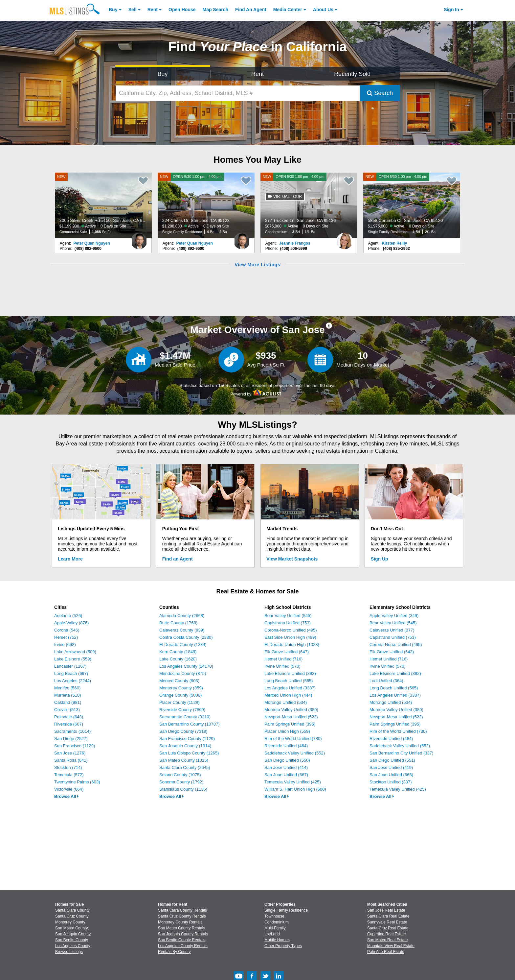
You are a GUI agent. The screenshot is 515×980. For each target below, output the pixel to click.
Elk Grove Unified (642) (392, 652)
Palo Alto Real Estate (386, 952)
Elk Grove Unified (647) (287, 652)
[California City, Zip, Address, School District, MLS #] (238, 93)
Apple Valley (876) (71, 623)
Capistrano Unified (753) (288, 623)
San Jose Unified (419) (391, 767)
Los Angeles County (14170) (186, 666)
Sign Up (380, 559)
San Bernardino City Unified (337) (401, 753)
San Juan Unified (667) (286, 775)
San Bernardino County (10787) (190, 724)
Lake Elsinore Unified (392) (395, 673)
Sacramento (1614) (72, 731)
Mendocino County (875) (183, 673)
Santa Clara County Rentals (182, 910)
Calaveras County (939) (182, 630)
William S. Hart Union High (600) (295, 789)
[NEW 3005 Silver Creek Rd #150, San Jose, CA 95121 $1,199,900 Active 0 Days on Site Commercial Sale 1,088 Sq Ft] (103, 205)
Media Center (288, 10)
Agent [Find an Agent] (251, 10)
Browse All (67, 796)
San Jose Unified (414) (286, 767)
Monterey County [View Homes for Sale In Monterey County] (70, 922)
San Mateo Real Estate (387, 940)
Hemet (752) (66, 637)
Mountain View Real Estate (391, 946)
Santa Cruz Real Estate (388, 928)
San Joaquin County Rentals (183, 934)
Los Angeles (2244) (73, 681)
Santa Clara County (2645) (185, 767)
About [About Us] (323, 10)
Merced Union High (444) (288, 695)
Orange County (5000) (180, 695)
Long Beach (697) (71, 673)
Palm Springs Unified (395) (290, 724)
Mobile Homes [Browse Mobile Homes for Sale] (277, 940)
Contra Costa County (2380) (186, 637)
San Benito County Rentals (182, 940)
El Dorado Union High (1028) (292, 645)
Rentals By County (174, 952)
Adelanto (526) (68, 616)
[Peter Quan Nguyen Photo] (139, 238)
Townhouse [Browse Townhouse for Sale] (274, 916)
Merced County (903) (179, 681)
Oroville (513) (67, 710)
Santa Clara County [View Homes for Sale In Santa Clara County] (72, 910)
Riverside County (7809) (182, 710)
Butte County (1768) (178, 623)
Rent (153, 10)
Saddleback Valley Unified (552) (295, 753)
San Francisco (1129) (75, 746)
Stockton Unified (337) (391, 782)
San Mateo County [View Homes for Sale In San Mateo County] (71, 928)
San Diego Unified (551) (392, 760)
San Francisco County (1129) (187, 739)
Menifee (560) (67, 688)
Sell (133, 10)
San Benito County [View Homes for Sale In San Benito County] (72, 940)
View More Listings (257, 265)
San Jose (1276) (70, 753)
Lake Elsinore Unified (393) (290, 673)
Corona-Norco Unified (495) (291, 630)
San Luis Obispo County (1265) (189, 753)
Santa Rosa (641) (71, 760)
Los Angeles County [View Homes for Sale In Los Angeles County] (73, 946)
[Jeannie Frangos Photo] (345, 238)
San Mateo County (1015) (184, 760)
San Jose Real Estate (386, 910)
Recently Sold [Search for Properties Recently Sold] (352, 74)
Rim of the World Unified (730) (293, 739)
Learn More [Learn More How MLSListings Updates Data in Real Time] (70, 559)
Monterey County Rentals (180, 922)
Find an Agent (178, 559)
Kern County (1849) (178, 652)
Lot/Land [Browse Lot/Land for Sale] (272, 934)
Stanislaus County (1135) (183, 789)
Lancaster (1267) (70, 666)
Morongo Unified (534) (286, 702)
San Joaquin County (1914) (185, 746)
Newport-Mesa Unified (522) (291, 717)
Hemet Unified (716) (283, 659)
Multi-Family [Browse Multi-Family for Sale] (275, 928)
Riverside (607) (69, 724)
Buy (113, 10)
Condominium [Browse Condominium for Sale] (277, 922)
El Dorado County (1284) (183, 645)
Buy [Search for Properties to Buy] (163, 74)
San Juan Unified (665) (391, 775)
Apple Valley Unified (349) (394, 616)
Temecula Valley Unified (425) (293, 782)
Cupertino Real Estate (386, 934)
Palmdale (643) (69, 717)
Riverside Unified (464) (286, 746)
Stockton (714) (68, 767)
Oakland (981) (68, 702)
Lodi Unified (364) (386, 681)
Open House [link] (182, 10)
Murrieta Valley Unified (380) (291, 710)
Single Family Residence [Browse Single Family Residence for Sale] (286, 910)
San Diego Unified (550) (287, 760)
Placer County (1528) (179, 702)
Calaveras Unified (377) (392, 630)
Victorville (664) (69, 789)
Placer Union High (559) (287, 731)
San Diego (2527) (71, 739)
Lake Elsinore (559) (73, 659)
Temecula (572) (69, 775)
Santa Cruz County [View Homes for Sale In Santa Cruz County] (72, 916)
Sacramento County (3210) (185, 717)
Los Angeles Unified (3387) (290, 688)
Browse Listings (69, 952)
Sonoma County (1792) (181, 782)
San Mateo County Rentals (181, 928)
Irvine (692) (65, 645)
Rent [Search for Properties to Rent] (257, 74)
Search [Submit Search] (380, 93)
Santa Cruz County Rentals (182, 916)
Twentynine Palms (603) (77, 782)
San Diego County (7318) (183, 731)
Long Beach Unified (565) (289, 681)
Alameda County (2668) (182, 616)
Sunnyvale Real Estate (387, 922)
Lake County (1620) (178, 659)
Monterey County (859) (181, 688)
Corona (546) (67, 630)
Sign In (451, 10)
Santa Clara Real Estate (388, 916)
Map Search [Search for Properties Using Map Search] (216, 10)
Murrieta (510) (68, 695)
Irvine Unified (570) (282, 666)
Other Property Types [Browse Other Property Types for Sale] (283, 946)
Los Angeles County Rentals (183, 946)
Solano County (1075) (180, 775)
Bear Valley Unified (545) (288, 616)
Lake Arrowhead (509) (75, 652)
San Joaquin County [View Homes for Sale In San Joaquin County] (73, 934)
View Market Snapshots (292, 559)
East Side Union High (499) (290, 637)
